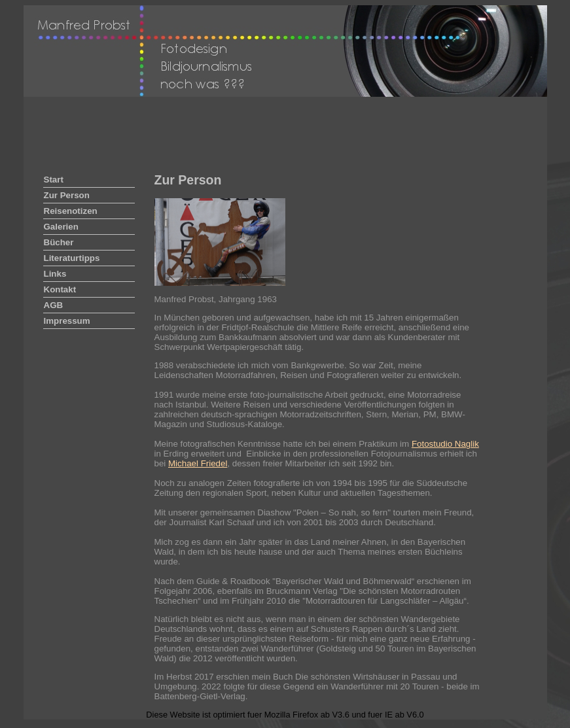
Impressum (67, 321)
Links (55, 274)
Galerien (61, 227)
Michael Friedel (198, 463)
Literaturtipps (72, 258)
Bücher (59, 242)
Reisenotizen (71, 211)
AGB (54, 305)
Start (54, 180)
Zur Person (67, 195)
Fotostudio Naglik (445, 444)
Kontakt (60, 289)
